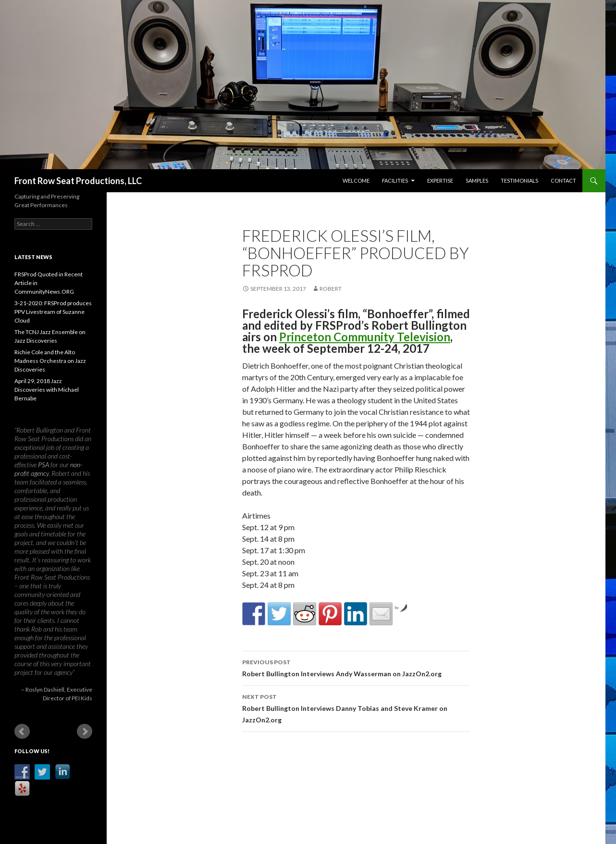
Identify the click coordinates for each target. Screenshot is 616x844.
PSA (43, 465)
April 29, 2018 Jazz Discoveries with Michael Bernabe (47, 390)
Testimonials (519, 180)
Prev (22, 732)
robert (331, 289)
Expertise (440, 180)
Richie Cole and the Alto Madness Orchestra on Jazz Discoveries (50, 361)
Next (85, 732)
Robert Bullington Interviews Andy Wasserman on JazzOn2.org (356, 667)
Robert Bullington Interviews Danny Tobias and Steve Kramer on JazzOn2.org (356, 707)
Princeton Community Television (365, 337)
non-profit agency (48, 469)
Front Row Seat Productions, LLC (78, 181)
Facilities (395, 180)
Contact (563, 180)
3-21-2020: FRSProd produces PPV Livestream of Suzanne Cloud (53, 312)
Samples (477, 180)
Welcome (356, 180)
